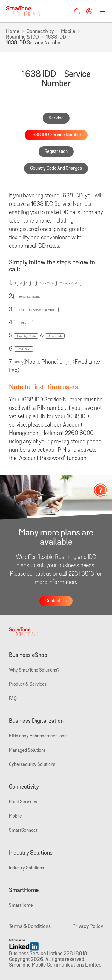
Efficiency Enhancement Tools (38, 736)
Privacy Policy (88, 927)
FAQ (13, 699)
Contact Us (56, 601)
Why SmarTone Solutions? (34, 670)
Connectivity (40, 32)
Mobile (68, 32)
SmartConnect (23, 830)
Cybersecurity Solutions (32, 765)
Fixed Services (23, 802)
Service (56, 118)
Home (13, 32)
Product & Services (28, 684)
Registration (56, 152)
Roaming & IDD (22, 37)
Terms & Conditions (30, 927)
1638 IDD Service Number (56, 135)
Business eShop (28, 655)
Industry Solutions (31, 853)
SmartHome (24, 891)
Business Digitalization (36, 721)
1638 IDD (56, 37)
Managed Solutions (27, 751)
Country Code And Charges (56, 168)
